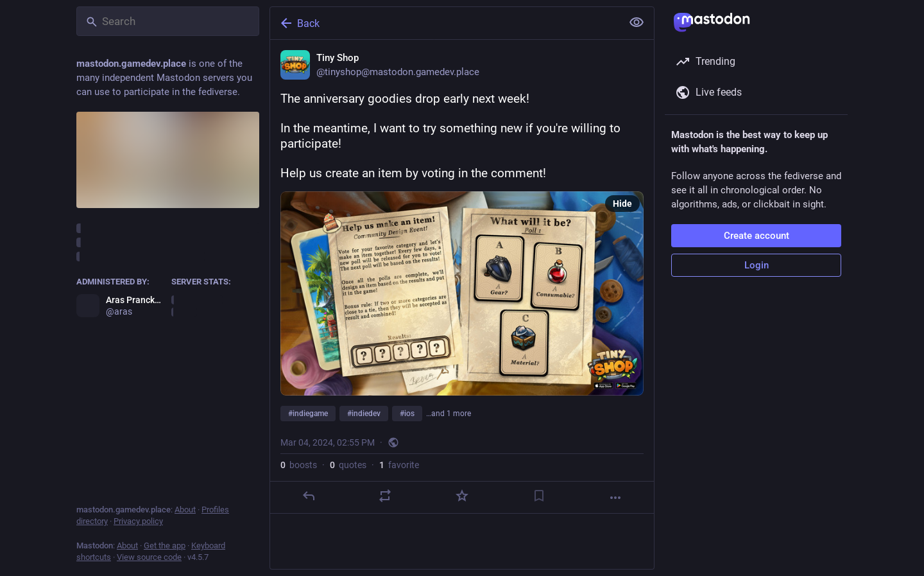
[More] (615, 498)
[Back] (445, 23)
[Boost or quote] (385, 496)
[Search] (168, 21)
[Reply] (309, 496)
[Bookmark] (539, 496)
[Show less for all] (637, 22)
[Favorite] (462, 496)
